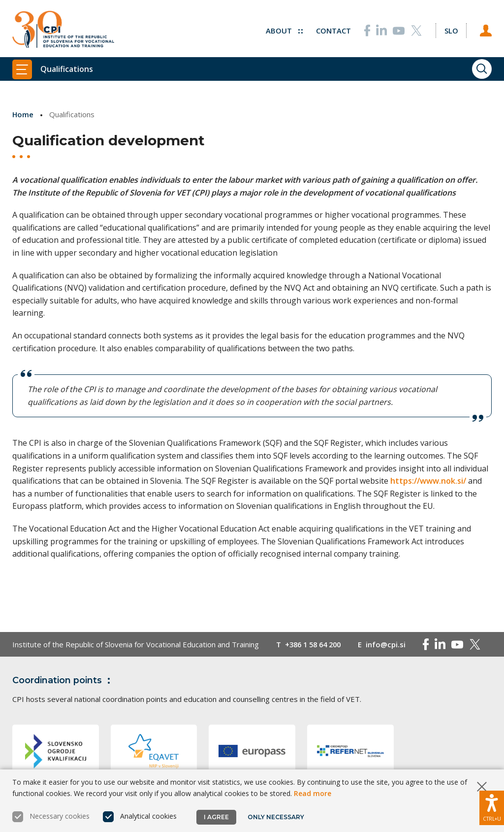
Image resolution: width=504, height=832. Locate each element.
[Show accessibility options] (492, 807)
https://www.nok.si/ (428, 480)
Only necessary (276, 817)
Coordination (63, 680)
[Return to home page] (63, 30)
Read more (313, 793)
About (284, 30)
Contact (333, 30)
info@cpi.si (391, 644)
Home (23, 114)
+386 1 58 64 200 (315, 644)
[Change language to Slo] (451, 30)
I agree (216, 817)
